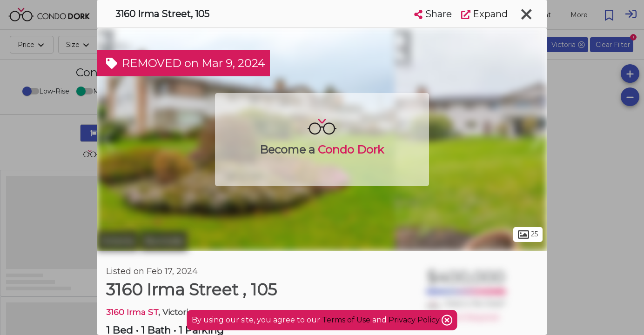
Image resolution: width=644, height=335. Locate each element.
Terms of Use (346, 320)
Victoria (117, 241)
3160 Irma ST (132, 312)
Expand (484, 14)
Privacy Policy (415, 320)
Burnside (164, 241)
